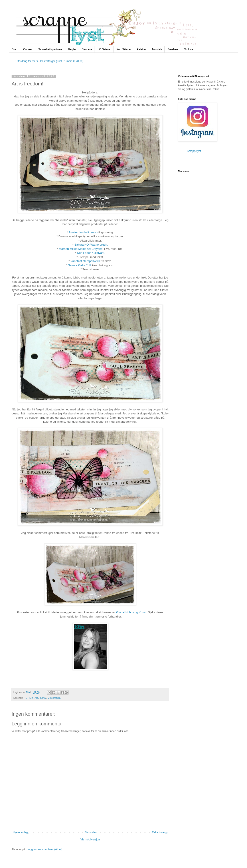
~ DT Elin (29, 698)
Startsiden (91, 832)
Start (15, 49)
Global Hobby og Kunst (131, 612)
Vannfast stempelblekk (85, 261)
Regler (72, 49)
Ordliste (188, 49)
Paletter (141, 49)
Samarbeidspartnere (50, 49)
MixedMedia (54, 698)
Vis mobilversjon (90, 840)
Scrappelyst (194, 151)
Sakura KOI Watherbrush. (91, 245)
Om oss (28, 49)
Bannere (87, 49)
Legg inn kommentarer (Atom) (45, 849)
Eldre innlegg (160, 832)
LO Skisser (104, 49)
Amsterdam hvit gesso (83, 232)
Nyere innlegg (21, 832)
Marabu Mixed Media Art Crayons (81, 249)
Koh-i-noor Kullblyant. (91, 253)
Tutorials (157, 49)
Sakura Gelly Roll (79, 265)
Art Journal (40, 698)
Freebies (173, 49)
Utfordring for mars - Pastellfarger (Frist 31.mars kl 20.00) (50, 61)
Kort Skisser (124, 49)
